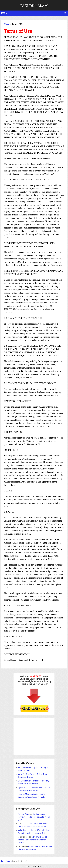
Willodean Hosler (26, 830)
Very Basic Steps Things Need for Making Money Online (32, 840)
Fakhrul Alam (34, 6)
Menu (4, 13)
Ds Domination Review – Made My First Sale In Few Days (34, 817)
